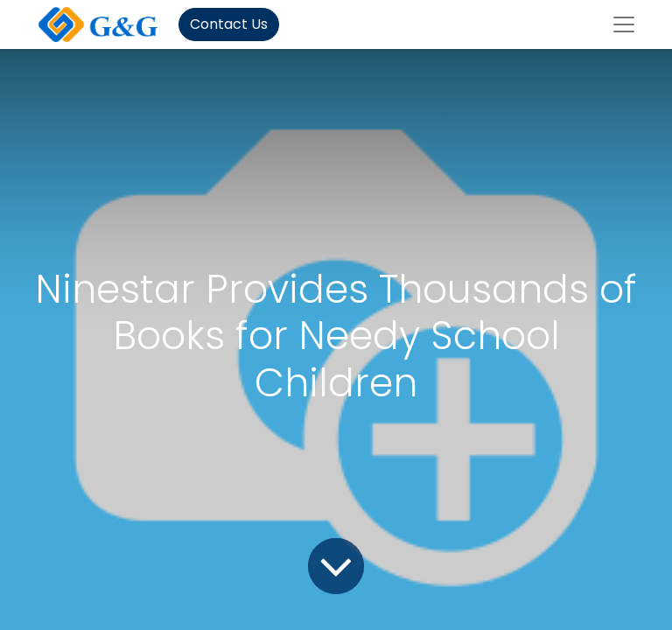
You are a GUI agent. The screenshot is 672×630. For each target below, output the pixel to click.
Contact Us (229, 24)
